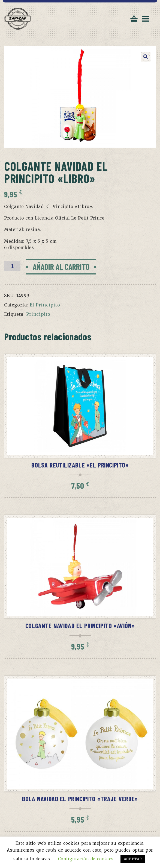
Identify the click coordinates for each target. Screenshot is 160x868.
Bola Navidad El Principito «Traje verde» (80, 799)
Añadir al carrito (61, 267)
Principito (38, 314)
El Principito (45, 305)
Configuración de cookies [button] (86, 859)
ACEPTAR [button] (133, 859)
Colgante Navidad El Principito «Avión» (80, 626)
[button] (146, 57)
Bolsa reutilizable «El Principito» (80, 465)
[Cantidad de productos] (12, 266)
